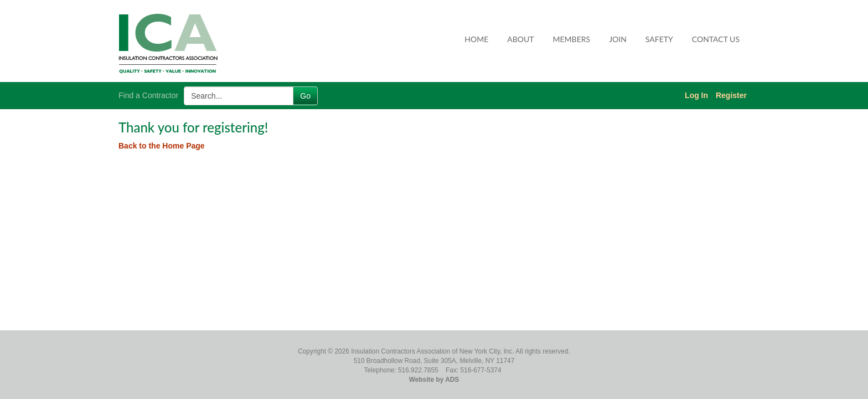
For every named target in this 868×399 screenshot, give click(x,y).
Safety (659, 39)
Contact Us (716, 39)
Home (476, 39)
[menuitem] (477, 39)
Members (572, 39)
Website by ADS (434, 380)
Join (618, 39)
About (520, 39)
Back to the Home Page (162, 146)
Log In (696, 95)
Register (731, 95)
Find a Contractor (148, 95)
